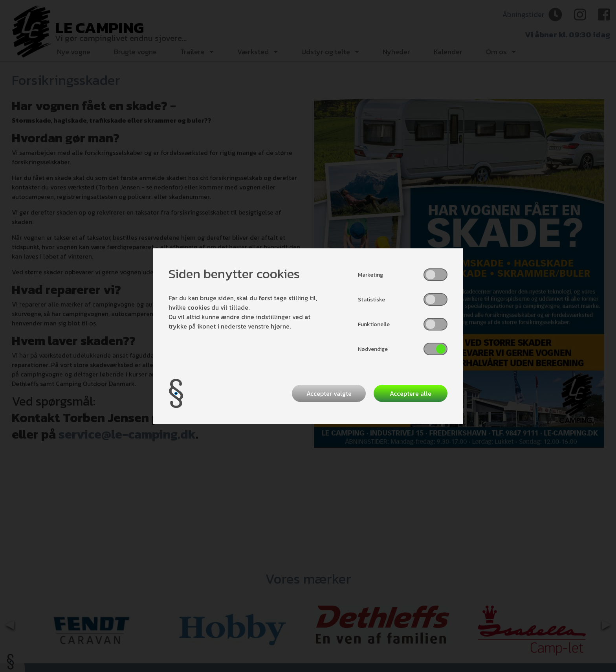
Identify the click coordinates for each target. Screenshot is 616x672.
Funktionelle (374, 324)
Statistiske (371, 300)
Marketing (370, 275)
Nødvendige (373, 349)
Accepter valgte (329, 393)
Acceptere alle (411, 393)
